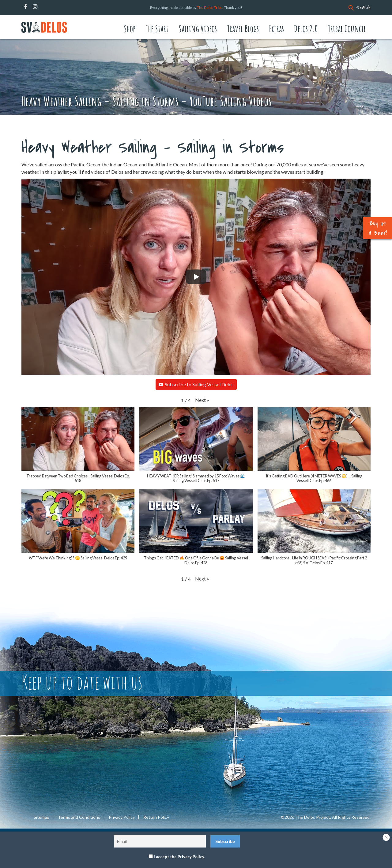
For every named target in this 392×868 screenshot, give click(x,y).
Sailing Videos (198, 29)
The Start (157, 29)
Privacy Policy (122, 817)
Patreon (43, 7)
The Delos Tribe (210, 7)
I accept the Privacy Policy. (179, 857)
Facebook (25, 7)
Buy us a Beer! (378, 228)
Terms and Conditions (79, 817)
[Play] (196, 277)
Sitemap (41, 817)
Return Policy (156, 817)
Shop (130, 29)
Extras (276, 29)
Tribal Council (347, 29)
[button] (202, 400)
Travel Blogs (243, 29)
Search (363, 8)
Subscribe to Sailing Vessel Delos (196, 384)
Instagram (35, 7)
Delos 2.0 (306, 29)
